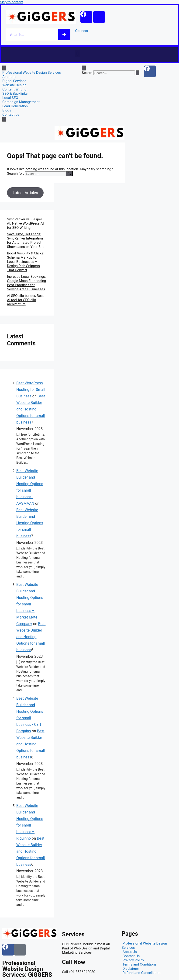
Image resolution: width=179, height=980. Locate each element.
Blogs (7, 110)
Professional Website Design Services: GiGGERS (27, 969)
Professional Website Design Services (32, 73)
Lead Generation (15, 106)
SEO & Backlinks (15, 94)
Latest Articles (25, 193)
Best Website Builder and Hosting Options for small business (31, 409)
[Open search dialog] (84, 68)
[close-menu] (4, 119)
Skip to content (12, 2)
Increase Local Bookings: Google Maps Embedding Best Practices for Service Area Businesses (27, 283)
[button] (77, 54)
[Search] (64, 35)
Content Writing (14, 89)
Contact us (11, 115)
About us (9, 77)
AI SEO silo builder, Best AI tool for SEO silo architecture (25, 300)
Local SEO (10, 98)
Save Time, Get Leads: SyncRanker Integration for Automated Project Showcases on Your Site (26, 240)
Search (87, 73)
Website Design (14, 85)
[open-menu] (4, 68)
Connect (82, 31)
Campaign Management (21, 102)
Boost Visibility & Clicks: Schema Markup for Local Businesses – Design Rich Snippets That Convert (26, 262)
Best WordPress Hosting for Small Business (31, 390)
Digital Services (14, 81)
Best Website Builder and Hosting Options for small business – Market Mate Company (30, 604)
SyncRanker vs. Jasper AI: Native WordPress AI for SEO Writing (25, 223)
